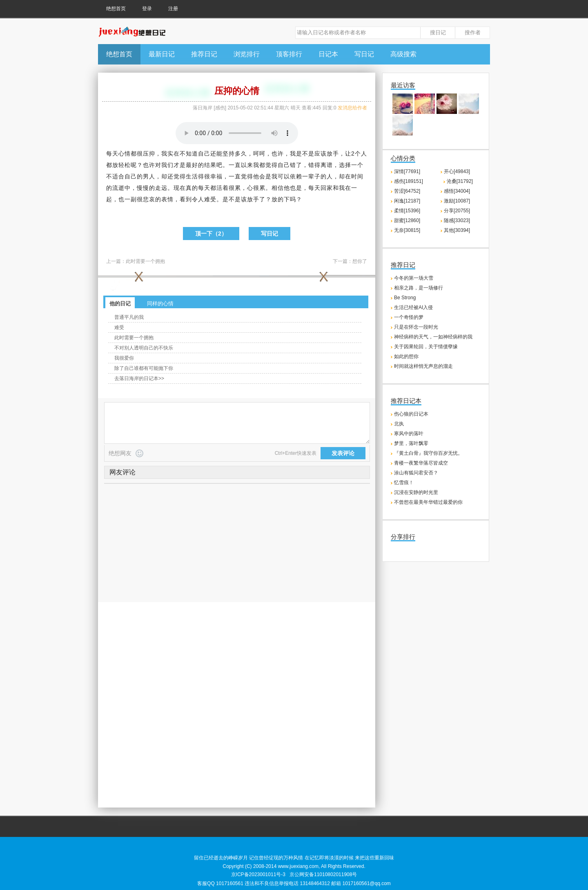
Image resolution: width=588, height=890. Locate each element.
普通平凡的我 (129, 317)
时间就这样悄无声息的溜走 (423, 366)
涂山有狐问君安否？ (416, 473)
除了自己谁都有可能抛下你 (144, 368)
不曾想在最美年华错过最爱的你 (428, 502)
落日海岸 (203, 108)
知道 (192, 154)
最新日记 (162, 54)
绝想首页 (116, 9)
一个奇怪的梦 (409, 317)
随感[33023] (457, 220)
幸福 (216, 176)
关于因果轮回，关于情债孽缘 (426, 347)
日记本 (328, 54)
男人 (149, 176)
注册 (173, 9)
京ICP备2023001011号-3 (258, 874)
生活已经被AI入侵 (413, 307)
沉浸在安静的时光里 (416, 492)
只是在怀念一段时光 (416, 327)
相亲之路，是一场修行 (419, 288)
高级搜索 (403, 54)
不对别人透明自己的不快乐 (144, 348)
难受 (119, 327)
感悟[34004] (457, 191)
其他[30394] (457, 230)
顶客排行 (289, 54)
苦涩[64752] (407, 191)
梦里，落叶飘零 (411, 443)
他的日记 (120, 304)
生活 (192, 176)
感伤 (220, 108)
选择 (345, 165)
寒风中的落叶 (409, 434)
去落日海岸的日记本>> (139, 378)
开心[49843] (457, 171)
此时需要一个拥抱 (145, 261)
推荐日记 (204, 54)
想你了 (360, 261)
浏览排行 (247, 54)
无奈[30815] (407, 230)
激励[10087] (457, 201)
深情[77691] (407, 171)
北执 (399, 424)
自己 (204, 154)
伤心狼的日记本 (411, 414)
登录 (147, 9)
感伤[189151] (409, 181)
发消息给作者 (352, 108)
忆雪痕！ (404, 483)
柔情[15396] (407, 211)
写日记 (364, 54)
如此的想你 (406, 356)
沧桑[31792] (460, 181)
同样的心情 (160, 304)
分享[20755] (457, 211)
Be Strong (405, 298)
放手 (333, 154)
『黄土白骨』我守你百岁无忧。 (428, 453)
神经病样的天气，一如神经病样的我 (433, 337)
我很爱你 (124, 358)
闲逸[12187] (407, 201)
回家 (327, 188)
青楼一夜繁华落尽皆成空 (421, 463)
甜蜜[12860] (407, 220)
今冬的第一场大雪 (414, 278)
